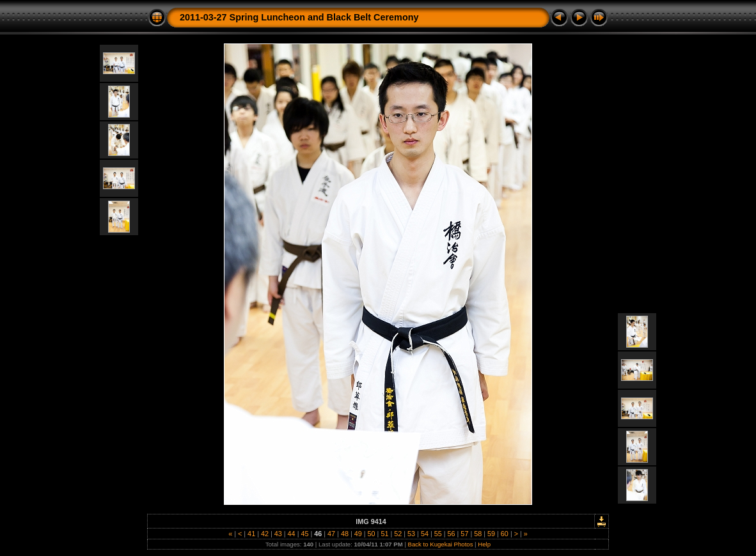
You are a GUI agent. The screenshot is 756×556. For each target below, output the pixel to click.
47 (331, 534)
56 (452, 534)
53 (411, 534)
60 (505, 534)
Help (484, 544)
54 (425, 534)
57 (464, 534)
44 (292, 534)
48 (345, 534)
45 (304, 534)
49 (358, 534)
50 (372, 534)
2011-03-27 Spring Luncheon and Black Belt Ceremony (299, 17)
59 (491, 534)
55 (438, 534)
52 (398, 534)
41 (251, 534)
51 (384, 534)
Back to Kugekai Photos (441, 544)
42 (265, 534)
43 (278, 534)
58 (478, 534)
